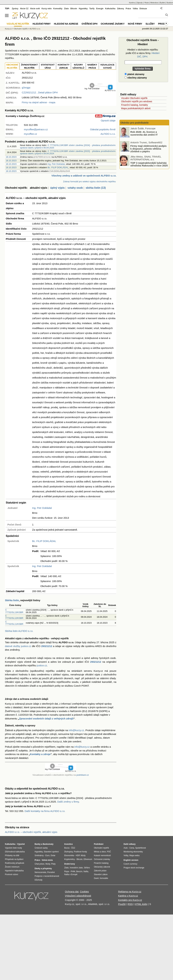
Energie (100, 9)
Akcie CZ (24, 9)
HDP (78, 855)
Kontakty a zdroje (40, 754)
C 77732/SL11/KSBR (14, 623)
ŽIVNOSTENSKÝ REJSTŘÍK (29, 66)
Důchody (38, 880)
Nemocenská (40, 872)
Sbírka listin (12, 600)
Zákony (120, 9)
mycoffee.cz (30, 134)
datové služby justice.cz (18, 646)
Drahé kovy (70, 864)
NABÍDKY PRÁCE (92, 66)
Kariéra (132, 3)
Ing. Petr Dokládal (56, 164)
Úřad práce (39, 864)
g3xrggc (26, 87)
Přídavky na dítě (12, 855)
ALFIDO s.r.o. (35, 29)
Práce (128, 9)
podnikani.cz (83, 775)
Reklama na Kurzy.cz (130, 892)
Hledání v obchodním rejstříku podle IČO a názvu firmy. (143, 53)
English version (131, 860)
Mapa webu (134, 855)
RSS (130, 904)
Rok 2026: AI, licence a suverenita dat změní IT (144, 133)
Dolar (53, 855)
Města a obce (100, 852)
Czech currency (130, 864)
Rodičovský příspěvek (15, 863)
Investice (68, 844)
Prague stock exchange (134, 868)
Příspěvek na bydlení (14, 859)
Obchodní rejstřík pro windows (137, 101)
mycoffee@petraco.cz (36, 129)
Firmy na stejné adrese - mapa (38, 102)
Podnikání (99, 844)
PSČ (109, 852)
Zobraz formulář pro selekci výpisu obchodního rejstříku (89, 182)
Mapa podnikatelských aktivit (136, 108)
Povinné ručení (12, 874)
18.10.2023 (11, 157)
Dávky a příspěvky (43, 869)
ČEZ (73, 848)
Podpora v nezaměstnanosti (47, 876)
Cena (132, 848)
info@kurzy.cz (76, 730)
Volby (126, 855)
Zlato (66, 9)
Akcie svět (35, 9)
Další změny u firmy (68, 802)
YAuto (147, 3)
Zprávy (15, 9)
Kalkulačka (110, 9)
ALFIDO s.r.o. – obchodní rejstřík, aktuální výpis (31, 832)
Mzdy (48, 864)
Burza (67, 848)
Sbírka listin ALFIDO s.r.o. (19, 631)
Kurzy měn (47, 9)
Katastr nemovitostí (102, 855)
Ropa (67, 871)
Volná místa (47, 860)
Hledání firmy (42, 24)
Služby (150, 24)
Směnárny (39, 855)
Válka (135, 9)
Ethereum (88, 859)
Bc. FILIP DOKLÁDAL (58, 167)
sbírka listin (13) (96, 188)
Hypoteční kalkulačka (14, 871)
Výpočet (21, 844)
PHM (73, 871)
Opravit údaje (108, 120)
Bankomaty (48, 844)
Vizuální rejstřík (18, 24)
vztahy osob (75, 188)
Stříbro (87, 868)
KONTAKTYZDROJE (64, 66)
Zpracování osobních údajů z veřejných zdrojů (46, 719)
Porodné (51, 872)
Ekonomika (69, 855)
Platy (53, 864)
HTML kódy (141, 904)
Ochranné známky (113, 24)
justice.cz (42, 665)
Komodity (58, 9)
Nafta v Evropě (71, 874)
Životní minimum (12, 867)
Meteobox (154, 3)
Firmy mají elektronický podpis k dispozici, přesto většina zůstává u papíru (148, 149)
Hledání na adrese (66, 24)
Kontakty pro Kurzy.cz (130, 900)
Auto (126, 848)
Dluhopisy (69, 852)
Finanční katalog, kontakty (135, 105)
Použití (122, 904)
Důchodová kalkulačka (15, 852)
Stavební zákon (101, 874)
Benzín (79, 871)
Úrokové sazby (41, 848)
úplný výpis (57, 188)
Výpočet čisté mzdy (13, 848)
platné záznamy (134, 74)
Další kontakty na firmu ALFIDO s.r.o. (45, 811)
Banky (38, 844)
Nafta (86, 871)
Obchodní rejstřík (21, 29)
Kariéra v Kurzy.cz (128, 896)
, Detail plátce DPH (40, 92)
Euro (47, 855)
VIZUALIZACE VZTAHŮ (107, 66)
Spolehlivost (141, 848)
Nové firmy (135, 24)
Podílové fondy (80, 852)
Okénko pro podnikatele (135, 123)
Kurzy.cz (8, 29)
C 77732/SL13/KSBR (14, 611)
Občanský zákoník (102, 867)
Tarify (92, 9)
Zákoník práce (100, 871)
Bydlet (162, 3)
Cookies (84, 892)
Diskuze (143, 9)
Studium (170, 3)
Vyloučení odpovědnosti (78, 896)
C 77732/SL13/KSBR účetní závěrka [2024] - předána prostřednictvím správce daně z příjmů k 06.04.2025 (68, 146)
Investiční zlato (76, 868)
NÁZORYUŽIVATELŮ (78, 66)
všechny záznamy (136, 78)
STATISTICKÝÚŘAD (48, 66)
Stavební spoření (51, 852)
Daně (96, 878)
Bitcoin (74, 9)
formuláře (104, 878)
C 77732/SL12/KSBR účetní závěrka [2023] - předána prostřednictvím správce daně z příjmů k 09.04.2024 (68, 152)
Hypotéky (83, 9)
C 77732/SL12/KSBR (14, 617)
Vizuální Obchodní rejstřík (134, 98)
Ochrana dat (72, 892)
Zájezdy (139, 3)
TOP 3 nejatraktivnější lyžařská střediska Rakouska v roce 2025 (149, 164)
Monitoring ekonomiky (133, 852)
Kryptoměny (70, 859)
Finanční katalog (101, 863)
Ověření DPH (89, 24)
